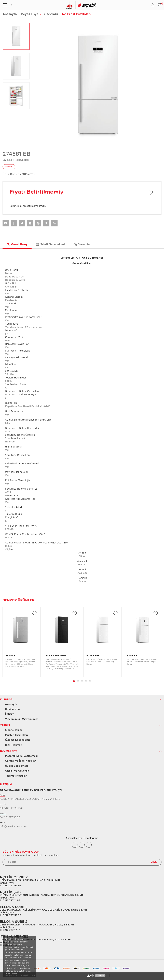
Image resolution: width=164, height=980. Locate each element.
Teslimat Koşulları (16, 776)
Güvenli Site (9, 751)
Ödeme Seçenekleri (17, 740)
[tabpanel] (22, 642)
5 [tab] (90, 681)
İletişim (10, 714)
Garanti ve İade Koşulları (21, 761)
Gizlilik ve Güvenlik (17, 771)
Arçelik (9, 167)
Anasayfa (10, 14)
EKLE (154, 862)
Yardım (5, 725)
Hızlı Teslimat (13, 745)
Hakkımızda (12, 709)
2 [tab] (78, 681)
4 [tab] (86, 681)
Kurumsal (7, 700)
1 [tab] (74, 681)
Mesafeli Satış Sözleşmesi (21, 756)
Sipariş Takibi (13, 730)
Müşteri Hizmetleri (16, 735)
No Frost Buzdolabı (77, 14)
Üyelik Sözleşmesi (16, 766)
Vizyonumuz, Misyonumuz (21, 719)
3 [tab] (82, 681)
